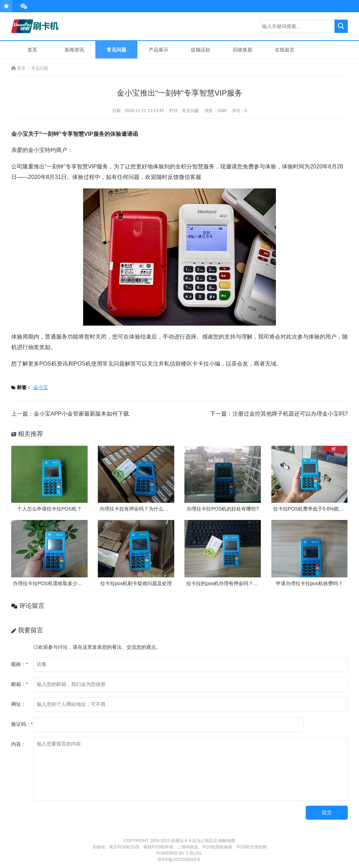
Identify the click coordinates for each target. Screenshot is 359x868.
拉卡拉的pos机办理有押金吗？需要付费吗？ (234, 583)
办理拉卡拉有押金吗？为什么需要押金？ (144, 509)
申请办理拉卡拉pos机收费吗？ (309, 583)
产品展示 (158, 50)
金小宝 (41, 387)
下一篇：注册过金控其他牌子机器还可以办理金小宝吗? (279, 414)
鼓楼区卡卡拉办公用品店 (194, 841)
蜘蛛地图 (227, 841)
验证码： (22, 724)
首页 (32, 50)
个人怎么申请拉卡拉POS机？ (49, 509)
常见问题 (116, 50)
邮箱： (19, 684)
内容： (19, 744)
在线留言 (285, 50)
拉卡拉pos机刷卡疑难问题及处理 (136, 583)
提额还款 (201, 50)
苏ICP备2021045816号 (179, 860)
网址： (19, 704)
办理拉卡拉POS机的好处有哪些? (222, 509)
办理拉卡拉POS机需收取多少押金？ (53, 583)
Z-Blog (194, 853)
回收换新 (243, 50)
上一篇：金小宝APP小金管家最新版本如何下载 (70, 414)
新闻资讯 (74, 50)
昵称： (19, 664)
